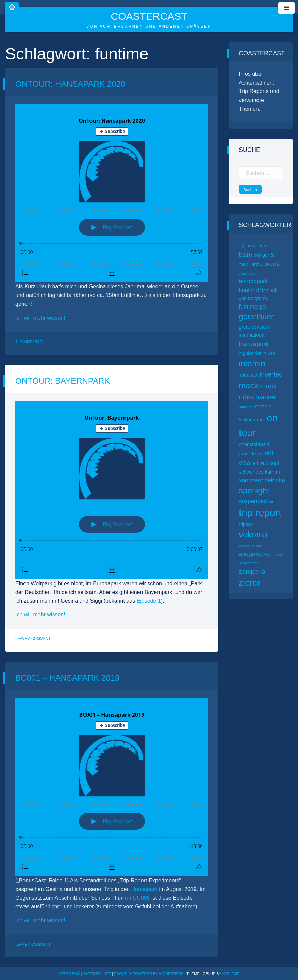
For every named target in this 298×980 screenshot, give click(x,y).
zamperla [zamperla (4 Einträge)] (252, 571)
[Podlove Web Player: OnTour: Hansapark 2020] (112, 193)
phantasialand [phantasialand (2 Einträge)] (254, 444)
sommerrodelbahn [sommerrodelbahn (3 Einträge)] (262, 480)
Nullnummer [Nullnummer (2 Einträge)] (252, 420)
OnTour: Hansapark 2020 (70, 84)
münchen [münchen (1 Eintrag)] (246, 407)
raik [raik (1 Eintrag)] (260, 454)
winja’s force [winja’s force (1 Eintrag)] (249, 563)
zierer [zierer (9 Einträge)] (250, 583)
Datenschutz (97, 974)
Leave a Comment (33, 638)
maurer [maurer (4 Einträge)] (266, 397)
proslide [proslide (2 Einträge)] (247, 454)
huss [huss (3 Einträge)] (269, 353)
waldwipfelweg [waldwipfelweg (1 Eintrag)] (251, 545)
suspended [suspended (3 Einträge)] (253, 501)
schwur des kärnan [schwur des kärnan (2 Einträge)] (259, 472)
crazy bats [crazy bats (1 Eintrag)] (247, 273)
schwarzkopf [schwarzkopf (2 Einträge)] (265, 463)
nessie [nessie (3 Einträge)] (263, 407)
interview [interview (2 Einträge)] (249, 375)
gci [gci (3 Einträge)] (263, 307)
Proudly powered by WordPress (149, 974)
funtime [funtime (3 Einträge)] (248, 307)
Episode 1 (149, 601)
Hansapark (144, 889)
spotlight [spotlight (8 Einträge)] (254, 491)
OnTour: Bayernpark (62, 381)
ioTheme (231, 974)
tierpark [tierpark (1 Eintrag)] (275, 502)
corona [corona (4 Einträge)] (270, 264)
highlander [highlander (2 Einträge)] (250, 353)
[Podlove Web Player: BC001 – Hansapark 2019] (112, 787)
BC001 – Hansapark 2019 (67, 678)
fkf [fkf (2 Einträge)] (263, 290)
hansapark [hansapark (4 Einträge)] (254, 344)
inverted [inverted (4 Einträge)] (271, 374)
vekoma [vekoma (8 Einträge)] (253, 534)
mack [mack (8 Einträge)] (249, 386)
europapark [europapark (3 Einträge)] (253, 281)
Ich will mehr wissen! (40, 318)
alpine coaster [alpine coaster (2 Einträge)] (254, 246)
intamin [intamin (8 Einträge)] (252, 363)
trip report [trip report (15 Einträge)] (260, 513)
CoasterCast (149, 16)
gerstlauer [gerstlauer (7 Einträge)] (256, 317)
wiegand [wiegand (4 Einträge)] (251, 554)
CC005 (140, 898)
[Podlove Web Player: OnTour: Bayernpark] (112, 490)
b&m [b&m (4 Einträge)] (245, 254)
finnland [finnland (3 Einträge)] (249, 290)
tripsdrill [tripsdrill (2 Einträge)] (247, 524)
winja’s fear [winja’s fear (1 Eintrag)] (273, 555)
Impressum (69, 974)
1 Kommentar (29, 342)
